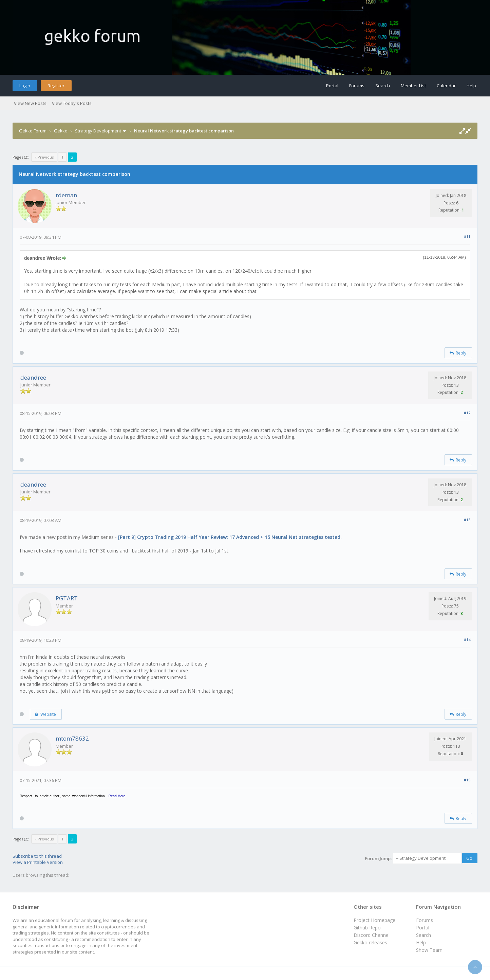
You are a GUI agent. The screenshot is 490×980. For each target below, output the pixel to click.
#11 (467, 237)
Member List (413, 86)
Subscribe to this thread (37, 856)
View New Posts (30, 103)
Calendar (446, 86)
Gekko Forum (33, 131)
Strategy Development (98, 131)
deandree (33, 377)
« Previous (44, 157)
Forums (357, 86)
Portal (332, 86)
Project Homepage (374, 920)
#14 (467, 640)
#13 (467, 520)
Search (383, 86)
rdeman (66, 195)
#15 (467, 780)
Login (25, 86)
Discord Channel (372, 935)
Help (471, 86)
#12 (467, 413)
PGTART (67, 598)
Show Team (429, 950)
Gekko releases (370, 942)
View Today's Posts (72, 103)
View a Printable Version (38, 862)
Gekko (61, 131)
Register (56, 86)
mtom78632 (72, 738)
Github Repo (367, 928)
